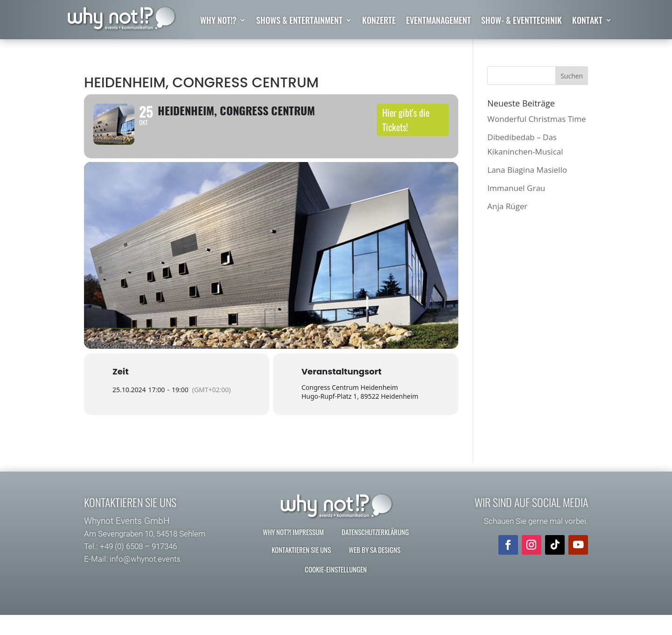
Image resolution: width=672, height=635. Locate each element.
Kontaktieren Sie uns (301, 570)
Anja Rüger (507, 206)
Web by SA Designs (374, 570)
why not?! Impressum (293, 552)
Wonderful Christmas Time (536, 119)
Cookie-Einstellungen (336, 589)
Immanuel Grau (516, 188)
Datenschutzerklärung (375, 552)
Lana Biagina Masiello (527, 170)
